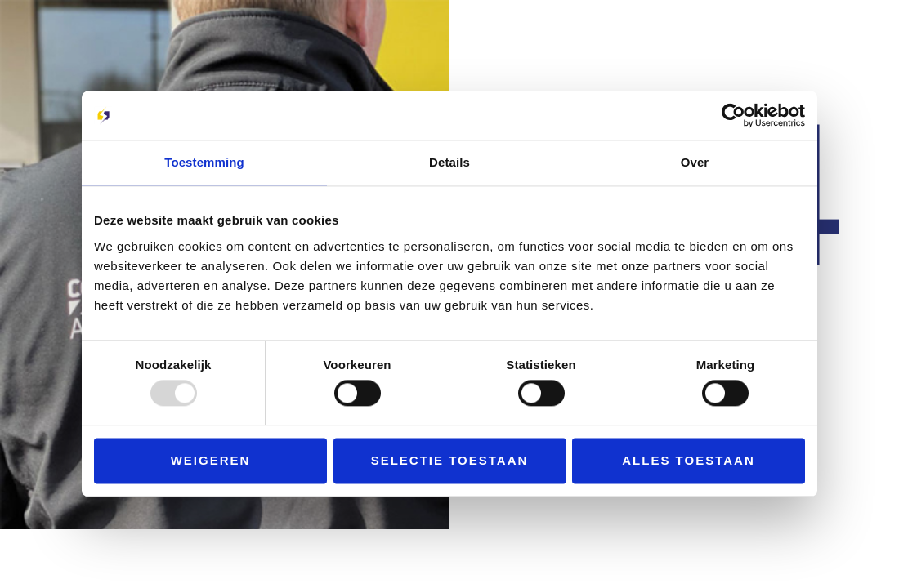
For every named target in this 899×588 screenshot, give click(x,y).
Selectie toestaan (450, 460)
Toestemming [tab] (204, 162)
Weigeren (211, 460)
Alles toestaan (688, 460)
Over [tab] (695, 162)
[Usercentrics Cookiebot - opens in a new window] (734, 115)
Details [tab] (449, 162)
